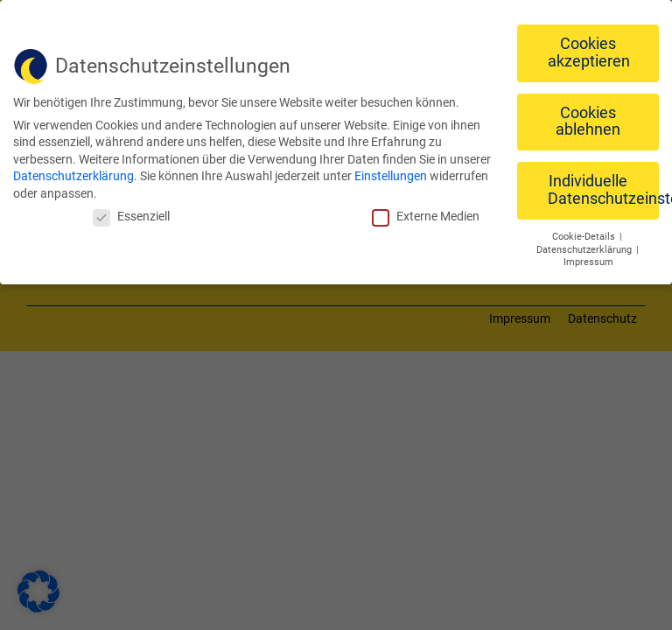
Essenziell (131, 211)
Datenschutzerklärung (73, 171)
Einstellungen (391, 171)
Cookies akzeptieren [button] (589, 48)
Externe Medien (426, 211)
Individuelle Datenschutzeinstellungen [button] (603, 185)
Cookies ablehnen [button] (588, 116)
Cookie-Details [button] (585, 231)
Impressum (588, 258)
